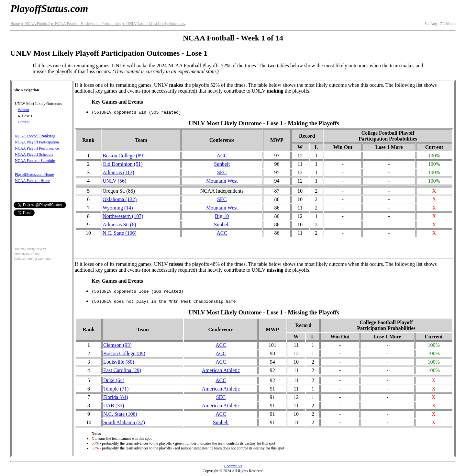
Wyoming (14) (118, 208)
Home (15, 24)
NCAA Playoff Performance (37, 148)
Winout (24, 110)
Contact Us (233, 466)
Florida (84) (116, 397)
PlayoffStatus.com (49, 8)
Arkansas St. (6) (119, 225)
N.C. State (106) (120, 233)
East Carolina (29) (122, 370)
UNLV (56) (114, 181)
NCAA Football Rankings (35, 136)
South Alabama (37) (124, 422)
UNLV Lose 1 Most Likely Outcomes (153, 24)
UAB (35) (114, 406)
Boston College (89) (124, 156)
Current (24, 122)
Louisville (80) (119, 362)
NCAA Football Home (33, 181)
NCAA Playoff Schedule (34, 154)
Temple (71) (116, 389)
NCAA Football (35, 24)
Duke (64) (114, 380)
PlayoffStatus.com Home (34, 175)
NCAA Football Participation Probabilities (86, 24)
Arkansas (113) (118, 172)
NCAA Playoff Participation (37, 142)
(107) (123, 216)
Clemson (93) (117, 345)
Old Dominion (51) (123, 164)
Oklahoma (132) (120, 199)
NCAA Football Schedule (35, 161)
